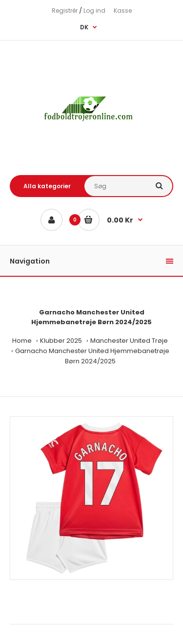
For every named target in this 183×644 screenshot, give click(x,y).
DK (84, 27)
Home (22, 341)
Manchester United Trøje (129, 341)
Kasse (123, 11)
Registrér (65, 11)
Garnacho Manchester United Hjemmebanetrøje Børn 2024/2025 (92, 356)
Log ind (94, 11)
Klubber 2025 (61, 341)
